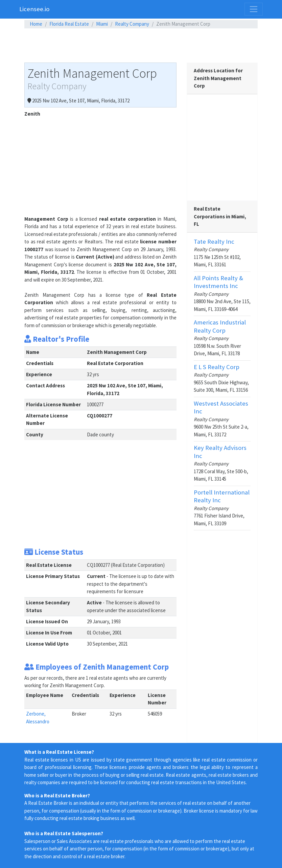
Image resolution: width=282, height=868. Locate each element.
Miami (102, 24)
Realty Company (132, 24)
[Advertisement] (141, 45)
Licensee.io (34, 9)
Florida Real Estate (69, 24)
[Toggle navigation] (254, 9)
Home (36, 24)
